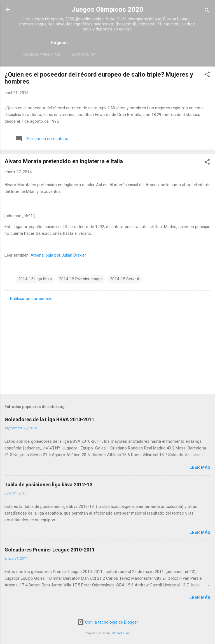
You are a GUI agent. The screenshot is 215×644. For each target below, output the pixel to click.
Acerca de (84, 55)
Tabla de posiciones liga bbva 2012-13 (48, 485)
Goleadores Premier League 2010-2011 (50, 550)
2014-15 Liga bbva (35, 279)
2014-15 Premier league (81, 279)
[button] (207, 75)
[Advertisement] (107, 346)
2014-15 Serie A (125, 279)
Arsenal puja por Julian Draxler (58, 255)
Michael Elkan (121, 633)
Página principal (42, 55)
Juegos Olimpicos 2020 (107, 10)
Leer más (200, 467)
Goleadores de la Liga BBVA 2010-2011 (49, 419)
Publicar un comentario (31, 299)
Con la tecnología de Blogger (108, 622)
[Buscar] (207, 11)
